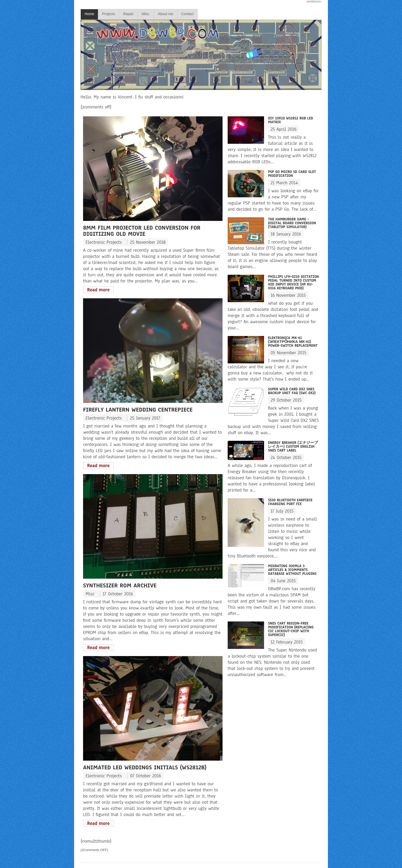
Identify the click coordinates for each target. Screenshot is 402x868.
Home (89, 14)
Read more (98, 290)
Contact (187, 14)
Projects (109, 14)
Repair (128, 14)
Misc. (146, 14)
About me (166, 14)
